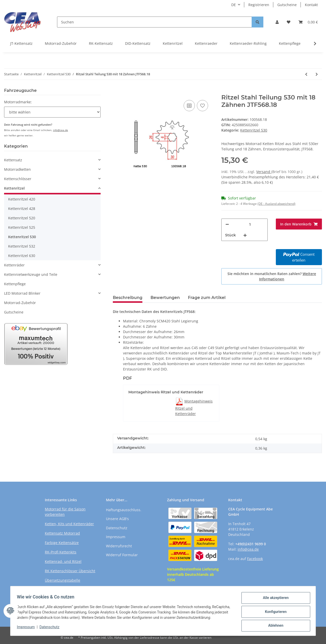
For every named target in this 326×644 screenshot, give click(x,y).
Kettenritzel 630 (22, 256)
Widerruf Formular (122, 555)
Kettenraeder (206, 43)
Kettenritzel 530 (254, 130)
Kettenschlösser (18, 179)
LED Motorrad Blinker (22, 293)
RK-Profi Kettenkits (61, 552)
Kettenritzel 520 (22, 218)
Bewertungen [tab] (165, 298)
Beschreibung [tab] (128, 298)
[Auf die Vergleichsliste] (189, 106)
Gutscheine (287, 5)
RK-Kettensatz (101, 43)
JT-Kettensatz (21, 43)
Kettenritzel (173, 43)
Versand (264, 172)
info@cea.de (60, 130)
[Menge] (250, 224)
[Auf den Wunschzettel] (202, 106)
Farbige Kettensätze (62, 543)
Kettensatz (13, 160)
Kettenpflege (290, 43)
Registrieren (259, 5)
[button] (277, 22)
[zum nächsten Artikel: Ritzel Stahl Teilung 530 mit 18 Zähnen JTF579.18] (317, 74)
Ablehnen (274, 624)
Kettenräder (14, 265)
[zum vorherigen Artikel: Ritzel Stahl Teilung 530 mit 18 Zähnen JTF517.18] (306, 74)
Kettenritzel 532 (22, 246)
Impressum (116, 537)
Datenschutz (117, 528)
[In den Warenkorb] (117, 91)
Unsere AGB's (117, 519)
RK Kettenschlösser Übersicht (70, 571)
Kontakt (311, 5)
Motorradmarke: (18, 102)
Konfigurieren (274, 611)
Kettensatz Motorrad (62, 533)
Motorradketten (17, 169)
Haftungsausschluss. (124, 510)
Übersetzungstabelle (63, 580)
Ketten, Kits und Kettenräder (69, 524)
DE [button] (234, 5)
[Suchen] (154, 22)
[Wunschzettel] (289, 22)
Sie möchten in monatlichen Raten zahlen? (272, 276)
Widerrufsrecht (119, 546)
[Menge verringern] (227, 224)
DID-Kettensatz (138, 43)
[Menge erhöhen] (245, 235)
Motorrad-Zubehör (61, 43)
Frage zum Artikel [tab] (207, 298)
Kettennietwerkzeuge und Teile (31, 274)
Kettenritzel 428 (22, 209)
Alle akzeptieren (274, 597)
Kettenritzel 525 (22, 227)
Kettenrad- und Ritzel (63, 561)
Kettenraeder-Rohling (248, 43)
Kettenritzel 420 (22, 199)
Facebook (255, 559)
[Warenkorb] (308, 22)
